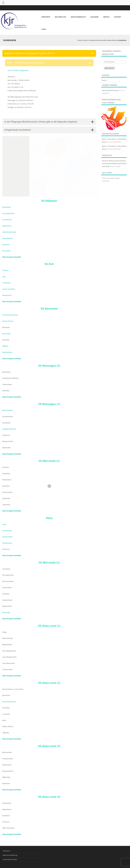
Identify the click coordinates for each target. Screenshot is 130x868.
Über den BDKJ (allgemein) (18, 71)
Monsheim (6, 334)
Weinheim (6, 549)
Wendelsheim (8, 238)
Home (80, 40)
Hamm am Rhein (9, 289)
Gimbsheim (7, 283)
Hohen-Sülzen (8, 321)
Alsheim (5, 270)
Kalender (94, 17)
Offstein (5, 346)
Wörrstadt (6, 613)
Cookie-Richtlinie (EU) (10, 860)
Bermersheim (8, 410)
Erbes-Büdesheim (9, 702)
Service (106, 17)
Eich (4, 277)
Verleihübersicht (78, 17)
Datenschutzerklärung (10, 855)
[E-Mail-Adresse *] (115, 62)
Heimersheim (7, 537)
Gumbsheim (7, 220)
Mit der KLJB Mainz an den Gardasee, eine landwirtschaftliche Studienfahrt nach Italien (114, 164)
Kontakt (118, 17)
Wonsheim (6, 251)
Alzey (4, 524)
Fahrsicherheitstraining (110, 90)
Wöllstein (6, 245)
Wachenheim (7, 352)
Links (44, 29)
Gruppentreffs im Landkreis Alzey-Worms (103, 40)
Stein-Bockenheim (9, 232)
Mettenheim (7, 295)
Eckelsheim (7, 207)
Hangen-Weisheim (9, 429)
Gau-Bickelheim (8, 214)
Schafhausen (7, 543)
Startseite (46, 17)
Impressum (6, 851)
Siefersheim (7, 226)
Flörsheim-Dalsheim (10, 315)
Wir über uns (60, 17)
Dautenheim (7, 531)
